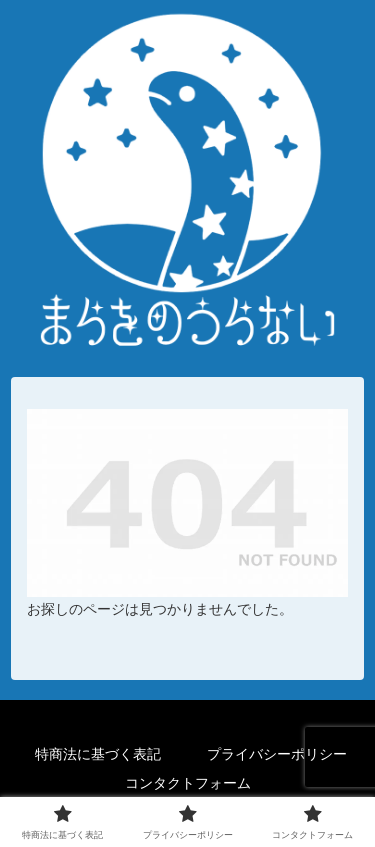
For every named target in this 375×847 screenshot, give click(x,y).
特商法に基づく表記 (98, 754)
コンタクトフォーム (188, 783)
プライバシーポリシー (277, 754)
